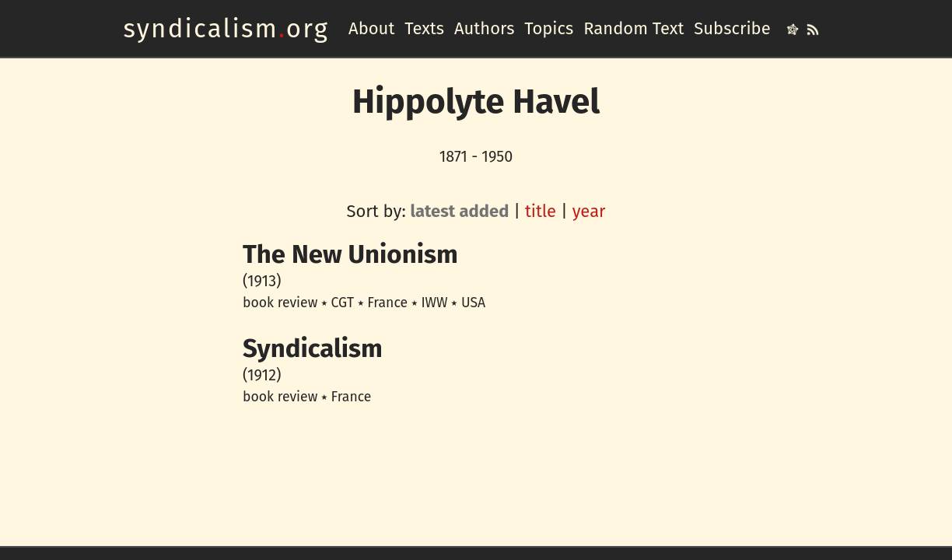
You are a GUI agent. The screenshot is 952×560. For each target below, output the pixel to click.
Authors (485, 28)
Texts (424, 28)
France (387, 303)
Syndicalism (313, 348)
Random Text (633, 28)
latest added (460, 211)
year (589, 211)
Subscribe (732, 28)
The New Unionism (350, 254)
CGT (343, 303)
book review (280, 303)
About (371, 28)
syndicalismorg (226, 29)
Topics (549, 28)
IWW (434, 303)
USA (473, 303)
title (541, 211)
